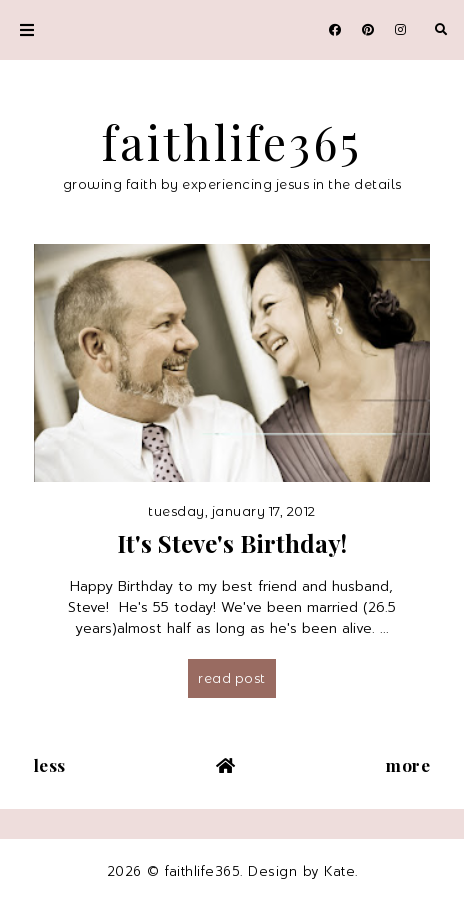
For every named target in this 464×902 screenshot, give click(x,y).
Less (50, 765)
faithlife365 (232, 142)
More (408, 765)
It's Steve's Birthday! (232, 543)
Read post (232, 678)
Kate (339, 871)
